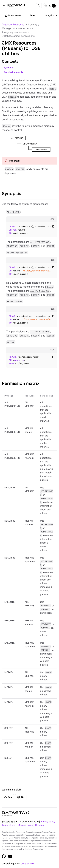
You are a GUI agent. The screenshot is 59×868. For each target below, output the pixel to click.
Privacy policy (48, 822)
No (21, 797)
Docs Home (13, 16)
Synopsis (8, 68)
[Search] (39, 6)
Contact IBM (27, 864)
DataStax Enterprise (13, 25)
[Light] (46, 6)
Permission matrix (13, 72)
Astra (34, 16)
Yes (8, 797)
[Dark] (50, 6)
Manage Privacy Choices (31, 825)
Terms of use (9, 825)
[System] (54, 6)
